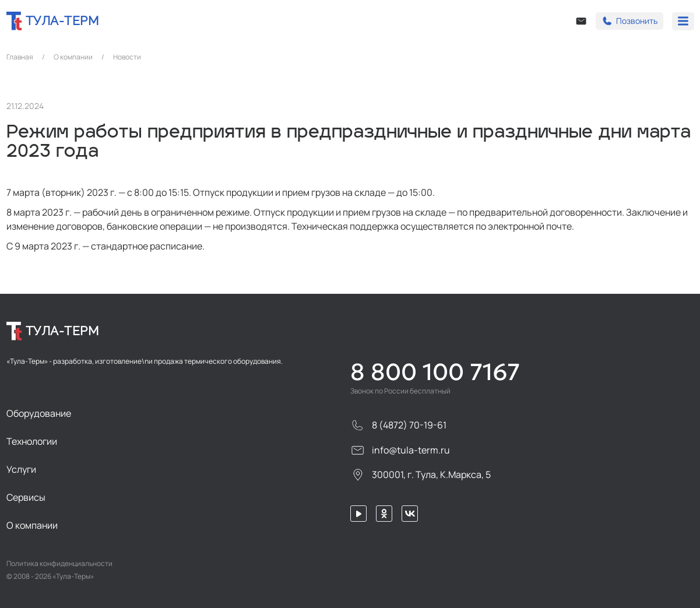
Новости (127, 57)
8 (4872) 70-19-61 (398, 425)
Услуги (21, 469)
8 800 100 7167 (435, 372)
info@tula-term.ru (400, 450)
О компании (73, 57)
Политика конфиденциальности (59, 564)
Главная (20, 57)
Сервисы (26, 497)
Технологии (32, 441)
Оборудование (39, 413)
